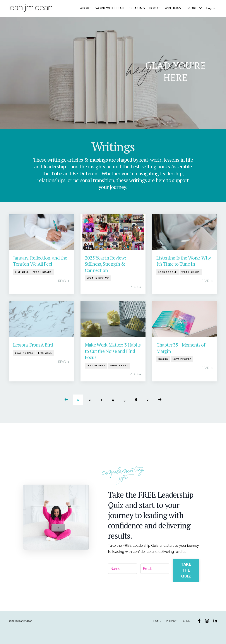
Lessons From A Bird (33, 345)
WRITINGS (173, 8)
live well (22, 273)
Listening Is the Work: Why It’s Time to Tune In (184, 262)
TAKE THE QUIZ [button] (186, 570)
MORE (195, 8)
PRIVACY (171, 620)
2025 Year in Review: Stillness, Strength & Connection (106, 265)
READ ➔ (64, 282)
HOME (157, 620)
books (163, 360)
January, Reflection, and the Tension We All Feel (40, 262)
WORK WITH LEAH (110, 8)
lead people (168, 273)
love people (182, 360)
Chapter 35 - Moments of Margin (181, 349)
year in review (98, 279)
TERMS (186, 620)
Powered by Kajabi (204, 633)
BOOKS (155, 8)
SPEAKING (137, 8)
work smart (43, 273)
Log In (211, 8)
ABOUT (86, 8)
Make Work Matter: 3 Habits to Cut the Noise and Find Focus (113, 352)
